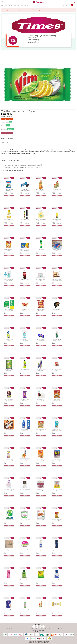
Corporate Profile (6, 629)
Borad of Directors (32, 629)
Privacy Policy (41, 630)
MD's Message (24, 629)
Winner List (64, 629)
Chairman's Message (15, 629)
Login (7, 10)
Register (40, 10)
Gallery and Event (57, 629)
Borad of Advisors (40, 629)
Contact (68, 629)
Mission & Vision (48, 629)
